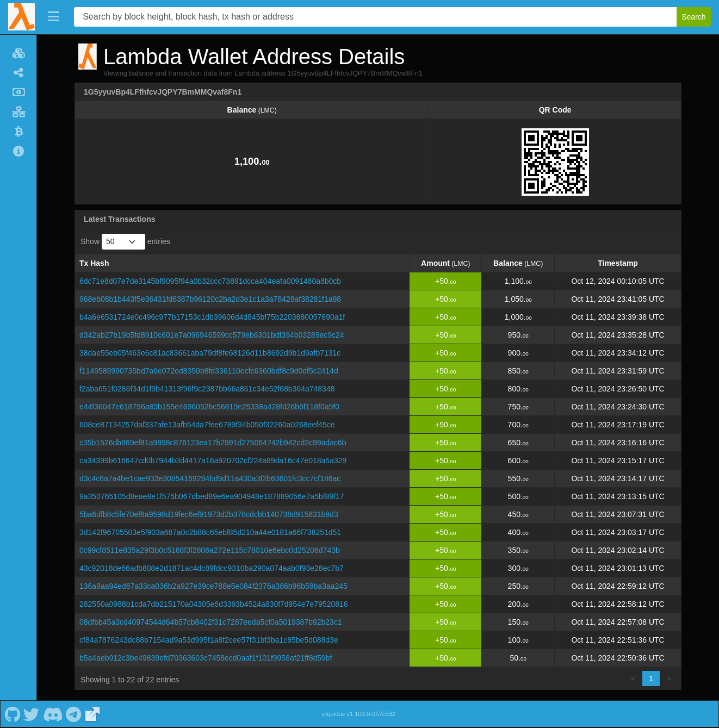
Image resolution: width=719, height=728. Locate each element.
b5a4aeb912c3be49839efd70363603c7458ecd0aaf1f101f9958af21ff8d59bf (206, 658)
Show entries (125, 242)
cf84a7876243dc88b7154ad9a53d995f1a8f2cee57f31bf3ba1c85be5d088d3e (209, 640)
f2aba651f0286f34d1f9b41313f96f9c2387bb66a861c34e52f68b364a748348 (207, 389)
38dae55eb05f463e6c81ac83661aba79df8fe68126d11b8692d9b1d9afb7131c (210, 353)
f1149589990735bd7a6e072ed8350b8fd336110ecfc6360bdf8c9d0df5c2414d (209, 371)
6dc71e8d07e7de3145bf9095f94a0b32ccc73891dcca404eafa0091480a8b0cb (210, 281)
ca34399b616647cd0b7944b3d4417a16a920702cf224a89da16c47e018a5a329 (213, 461)
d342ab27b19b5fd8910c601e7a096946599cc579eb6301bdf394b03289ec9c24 (212, 335)
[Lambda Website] (92, 714)
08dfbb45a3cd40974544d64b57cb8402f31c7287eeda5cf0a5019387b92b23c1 (211, 622)
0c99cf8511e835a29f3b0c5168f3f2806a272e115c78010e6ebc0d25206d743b (210, 550)
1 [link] (651, 679)
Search (693, 17)
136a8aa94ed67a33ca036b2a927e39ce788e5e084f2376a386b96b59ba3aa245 (213, 586)
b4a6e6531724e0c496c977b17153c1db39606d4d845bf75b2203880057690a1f (212, 317)
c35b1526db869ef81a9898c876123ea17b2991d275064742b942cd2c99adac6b (213, 443)
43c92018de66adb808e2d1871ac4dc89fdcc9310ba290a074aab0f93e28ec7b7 (212, 568)
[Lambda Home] (21, 17)
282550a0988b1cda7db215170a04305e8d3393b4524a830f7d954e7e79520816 (214, 604)
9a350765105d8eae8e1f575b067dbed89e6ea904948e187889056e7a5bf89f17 (212, 496)
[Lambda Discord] (52, 714)
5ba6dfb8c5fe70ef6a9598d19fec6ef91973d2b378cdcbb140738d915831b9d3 (209, 514)
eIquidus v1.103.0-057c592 (359, 714)
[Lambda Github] (12, 714)
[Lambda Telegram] (74, 714)
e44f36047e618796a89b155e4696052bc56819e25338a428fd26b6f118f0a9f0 (209, 407)
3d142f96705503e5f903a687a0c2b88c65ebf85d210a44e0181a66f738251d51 (210, 532)
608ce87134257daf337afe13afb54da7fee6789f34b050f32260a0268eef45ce (207, 425)
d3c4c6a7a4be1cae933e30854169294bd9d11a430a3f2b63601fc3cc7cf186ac (210, 478)
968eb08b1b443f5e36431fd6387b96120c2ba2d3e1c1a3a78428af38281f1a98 (210, 299)
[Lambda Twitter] (32, 714)
